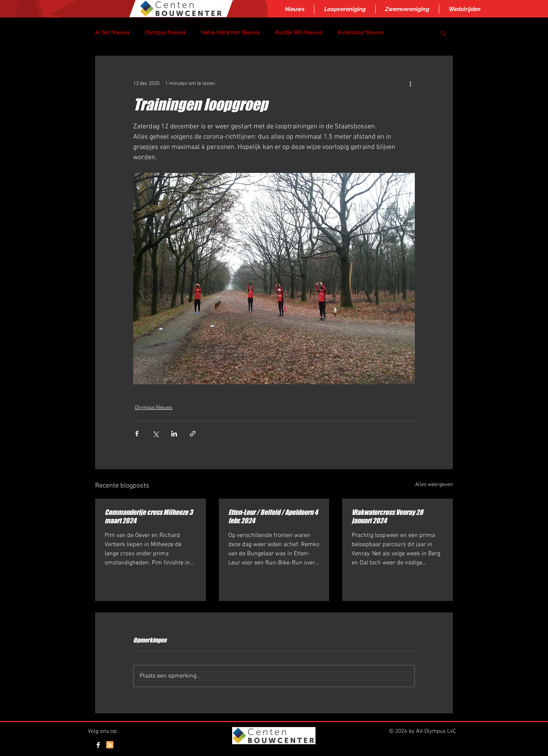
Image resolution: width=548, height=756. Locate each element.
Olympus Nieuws (165, 33)
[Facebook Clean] (98, 745)
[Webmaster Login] (433, 746)
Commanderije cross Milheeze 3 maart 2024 (149, 516)
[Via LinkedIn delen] (174, 434)
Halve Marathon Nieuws (230, 33)
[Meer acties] (410, 83)
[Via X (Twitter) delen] (155, 434)
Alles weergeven (434, 485)
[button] (443, 33)
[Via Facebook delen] (137, 434)
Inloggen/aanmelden (273, 753)
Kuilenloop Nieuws (361, 33)
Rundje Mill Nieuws (299, 33)
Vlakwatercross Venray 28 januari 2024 (387, 516)
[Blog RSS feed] (110, 745)
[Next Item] (223, 9)
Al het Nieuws (112, 33)
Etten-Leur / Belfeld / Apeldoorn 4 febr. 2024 (273, 516)
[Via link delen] (193, 434)
